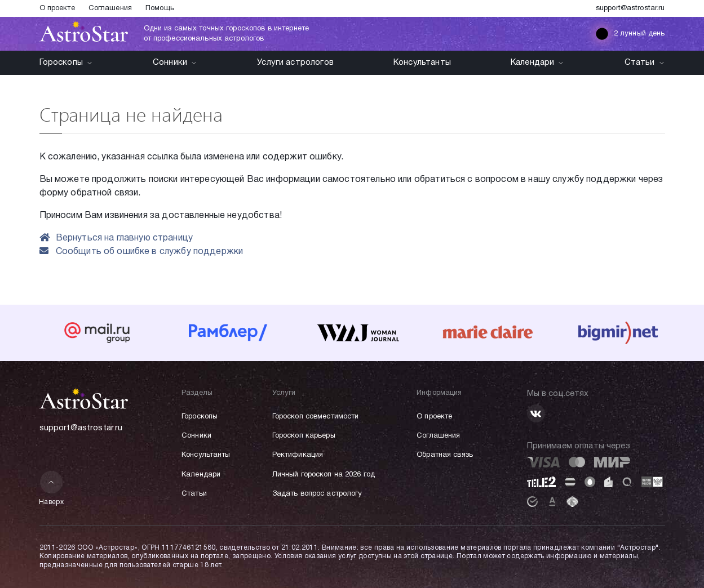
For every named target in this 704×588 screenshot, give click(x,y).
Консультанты (422, 63)
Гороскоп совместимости (316, 417)
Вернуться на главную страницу (116, 238)
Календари (537, 63)
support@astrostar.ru (630, 8)
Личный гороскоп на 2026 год (324, 475)
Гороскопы (66, 63)
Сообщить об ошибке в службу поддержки (141, 252)
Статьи (645, 63)
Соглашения (110, 8)
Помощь (160, 8)
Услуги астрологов (295, 63)
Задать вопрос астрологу (317, 494)
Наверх (52, 488)
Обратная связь (445, 455)
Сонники (175, 63)
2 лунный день (630, 34)
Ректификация (298, 455)
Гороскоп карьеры (304, 436)
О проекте (57, 8)
